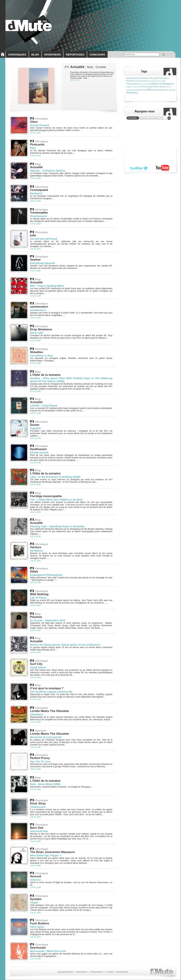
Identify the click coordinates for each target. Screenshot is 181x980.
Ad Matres (36, 551)
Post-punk (140, 81)
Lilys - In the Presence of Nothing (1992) (55, 477)
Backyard (36, 193)
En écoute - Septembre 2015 (48, 620)
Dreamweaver (39, 216)
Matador (155, 84)
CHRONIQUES (17, 55)
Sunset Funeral (40, 125)
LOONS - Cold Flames (44, 405)
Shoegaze (167, 84)
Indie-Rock (141, 78)
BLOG (35, 55)
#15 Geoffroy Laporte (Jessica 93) (51, 692)
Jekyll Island (38, 667)
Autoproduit (132, 84)
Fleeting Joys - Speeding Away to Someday (57, 526)
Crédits (110, 972)
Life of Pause (38, 598)
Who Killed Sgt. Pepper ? (46, 855)
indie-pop (157, 90)
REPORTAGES (75, 55)
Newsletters (122, 972)
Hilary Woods (169, 90)
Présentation (97, 972)
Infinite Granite (39, 452)
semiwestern (38, 310)
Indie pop (152, 78)
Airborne (36, 880)
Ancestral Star (39, 831)
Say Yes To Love (40, 761)
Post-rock (163, 78)
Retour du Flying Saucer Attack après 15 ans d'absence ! (66, 645)
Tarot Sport (37, 927)
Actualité (130, 78)
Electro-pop (158, 87)
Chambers (36, 714)
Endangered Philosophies (46, 575)
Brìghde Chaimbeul (133, 87)
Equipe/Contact (65, 972)
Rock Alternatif (144, 84)
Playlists (130, 81)
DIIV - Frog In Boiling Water (47, 286)
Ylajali (34, 902)
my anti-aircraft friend (44, 239)
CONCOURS (97, 55)
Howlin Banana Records (156, 81)
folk (149, 90)
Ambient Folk (140, 90)
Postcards (146, 87)
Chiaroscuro (38, 807)
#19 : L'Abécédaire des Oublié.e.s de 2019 (56, 500)
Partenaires (82, 972)
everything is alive (41, 355)
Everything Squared (43, 263)
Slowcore (131, 93)
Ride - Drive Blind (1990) (45, 784)
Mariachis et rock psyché (46, 737)
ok (169, 118)
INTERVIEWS (52, 55)
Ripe (33, 148)
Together (36, 428)
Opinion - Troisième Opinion (48, 171)
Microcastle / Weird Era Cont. (48, 951)
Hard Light (37, 333)
